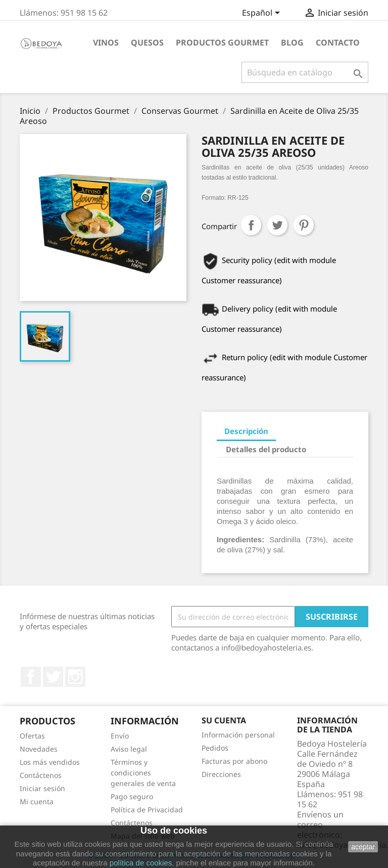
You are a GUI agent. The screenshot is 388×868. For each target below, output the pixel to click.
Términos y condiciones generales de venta (143, 773)
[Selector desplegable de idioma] (263, 14)
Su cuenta (224, 720)
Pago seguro (132, 796)
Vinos (106, 42)
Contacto (338, 42)
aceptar (363, 847)
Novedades (39, 749)
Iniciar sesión (42, 788)
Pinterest (304, 225)
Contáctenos (41, 775)
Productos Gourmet (222, 42)
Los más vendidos (50, 762)
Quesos (147, 42)
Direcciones (221, 774)
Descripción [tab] (246, 431)
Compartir (251, 225)
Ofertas (32, 736)
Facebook (31, 677)
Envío (120, 736)
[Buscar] (305, 72)
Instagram (75, 677)
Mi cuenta (37, 801)
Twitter (53, 677)
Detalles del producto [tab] (266, 449)
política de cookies (141, 863)
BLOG (292, 42)
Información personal (238, 735)
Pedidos (215, 748)
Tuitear (277, 225)
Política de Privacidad (147, 810)
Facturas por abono (234, 761)
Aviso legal (129, 749)
